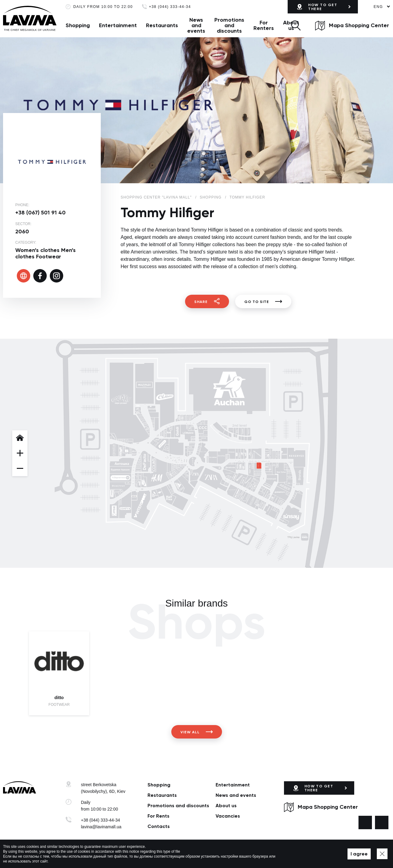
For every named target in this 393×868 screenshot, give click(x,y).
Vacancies (228, 816)
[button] (296, 25)
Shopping (78, 25)
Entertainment (118, 25)
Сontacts (159, 826)
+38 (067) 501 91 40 (40, 213)
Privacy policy (145, 854)
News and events (196, 25)
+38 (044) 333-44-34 (170, 7)
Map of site (171, 854)
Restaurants (162, 25)
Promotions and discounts (229, 25)
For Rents (158, 816)
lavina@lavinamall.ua (101, 827)
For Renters (264, 25)
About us (226, 806)
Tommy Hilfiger (247, 197)
